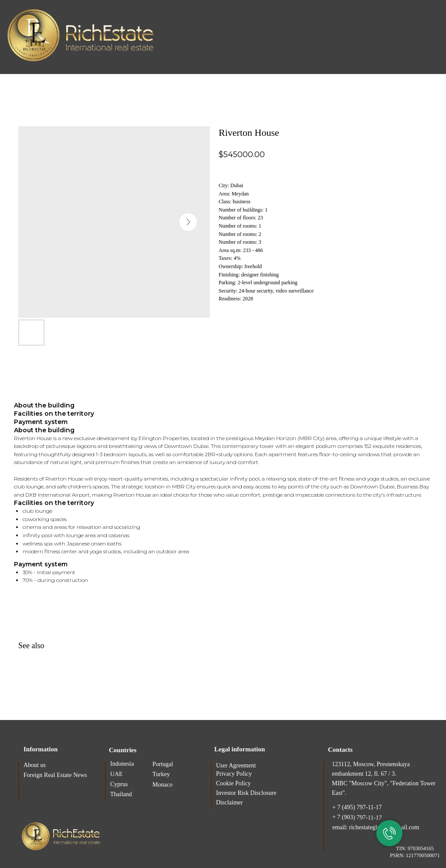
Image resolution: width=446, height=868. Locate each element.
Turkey (161, 774)
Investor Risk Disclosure (246, 793)
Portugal (163, 764)
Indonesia (122, 764)
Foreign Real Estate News (55, 775)
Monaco (162, 785)
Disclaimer (229, 802)
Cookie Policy (233, 783)
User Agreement (236, 765)
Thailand (121, 794)
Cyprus (119, 784)
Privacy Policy (234, 774)
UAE (117, 774)
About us (35, 765)
